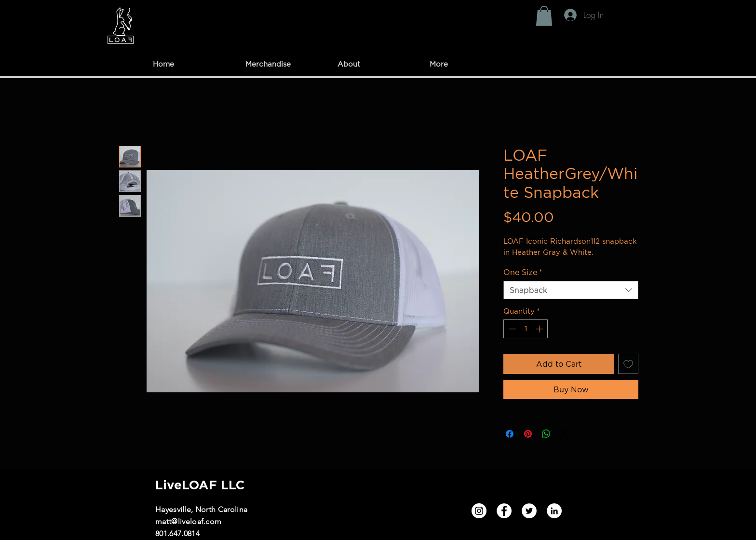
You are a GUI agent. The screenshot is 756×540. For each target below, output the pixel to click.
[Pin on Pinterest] (528, 434)
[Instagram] (479, 511)
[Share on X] (565, 434)
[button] (544, 16)
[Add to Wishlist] (628, 364)
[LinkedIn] (554, 511)
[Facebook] (504, 511)
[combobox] (571, 290)
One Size (523, 272)
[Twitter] (529, 511)
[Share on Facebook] (510, 434)
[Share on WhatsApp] (546, 434)
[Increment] (540, 329)
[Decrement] (511, 329)
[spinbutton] (526, 329)
